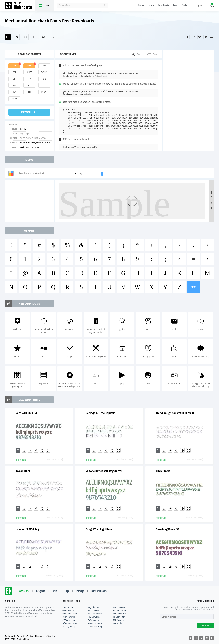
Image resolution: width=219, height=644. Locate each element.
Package (80, 591)
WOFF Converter (70, 614)
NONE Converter (95, 623)
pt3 (14, 85)
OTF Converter (69, 611)
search (106, 5)
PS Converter (119, 617)
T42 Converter (94, 620)
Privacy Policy (69, 627)
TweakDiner (23, 471)
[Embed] (42, 450)
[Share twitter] (200, 37)
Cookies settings (95, 627)
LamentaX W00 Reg (28, 529)
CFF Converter (69, 620)
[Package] (44, 37)
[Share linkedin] (212, 37)
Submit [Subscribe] (205, 626)
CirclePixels (163, 471)
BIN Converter (69, 617)
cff (44, 85)
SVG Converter (94, 611)
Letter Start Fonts (99, 591)
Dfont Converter (70, 623)
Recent (142, 6)
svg (44, 66)
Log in (199, 5)
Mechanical (25, 147)
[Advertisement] (189, 101)
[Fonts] (62, 37)
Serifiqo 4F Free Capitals (101, 413)
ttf (14, 66)
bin (44, 79)
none (14, 99)
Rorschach (36, 147)
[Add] (8, 37)
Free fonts (20, 6)
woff (29, 72)
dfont (44, 92)
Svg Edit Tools (94, 607)
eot (14, 72)
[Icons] (53, 37)
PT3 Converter (94, 617)
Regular (23, 129)
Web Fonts (24, 591)
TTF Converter (119, 607)
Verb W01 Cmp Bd (26, 413)
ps (29, 85)
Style (55, 591)
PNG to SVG (68, 607)
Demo (175, 6)
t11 (29, 92)
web (29, 66)
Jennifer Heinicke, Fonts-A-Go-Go (35, 143)
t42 (14, 92)
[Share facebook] (187, 37)
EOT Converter (120, 611)
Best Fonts (163, 6)
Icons (152, 6)
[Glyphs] (35, 37)
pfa (29, 79)
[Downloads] (30, 450)
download (29, 112)
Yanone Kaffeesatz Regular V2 (104, 471)
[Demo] (26, 37)
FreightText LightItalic (99, 529)
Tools (185, 6)
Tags (67, 591)
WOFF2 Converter (96, 614)
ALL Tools (117, 623)
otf (14, 79)
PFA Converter (119, 614)
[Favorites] (17, 37)
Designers (41, 591)
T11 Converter (119, 620)
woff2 (44, 72)
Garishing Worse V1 (168, 529)
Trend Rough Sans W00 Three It (175, 413)
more (194, 287)
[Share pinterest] (206, 37)
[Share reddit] (194, 37)
